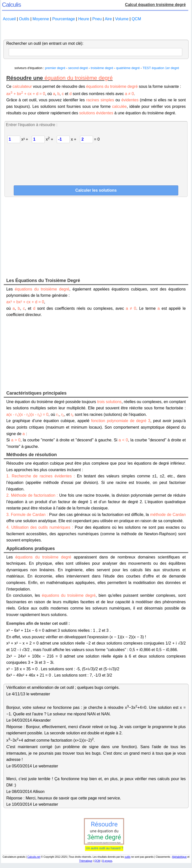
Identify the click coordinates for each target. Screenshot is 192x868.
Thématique (86, 861)
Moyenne (41, 19)
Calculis (11, 5)
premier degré (55, 68)
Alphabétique (179, 857)
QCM (136, 19)
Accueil (9, 19)
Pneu (97, 19)
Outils (24, 19)
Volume (122, 19)
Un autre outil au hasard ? (104, 848)
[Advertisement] (96, 31)
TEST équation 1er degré (161, 68)
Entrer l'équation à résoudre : (32, 125)
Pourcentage (64, 19)
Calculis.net (34, 857)
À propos (107, 861)
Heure (84, 19)
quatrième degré (128, 68)
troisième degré (102, 68)
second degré (78, 68)
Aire (108, 19)
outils (127, 857)
